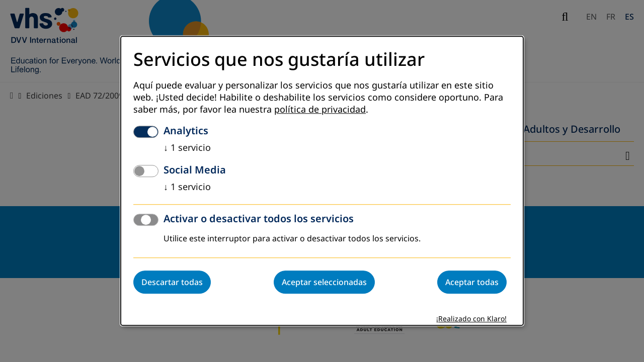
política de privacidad (320, 110)
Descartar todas (172, 283)
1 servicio (187, 148)
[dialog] (322, 181)
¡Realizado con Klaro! (471, 320)
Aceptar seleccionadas (324, 283)
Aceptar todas (472, 283)
